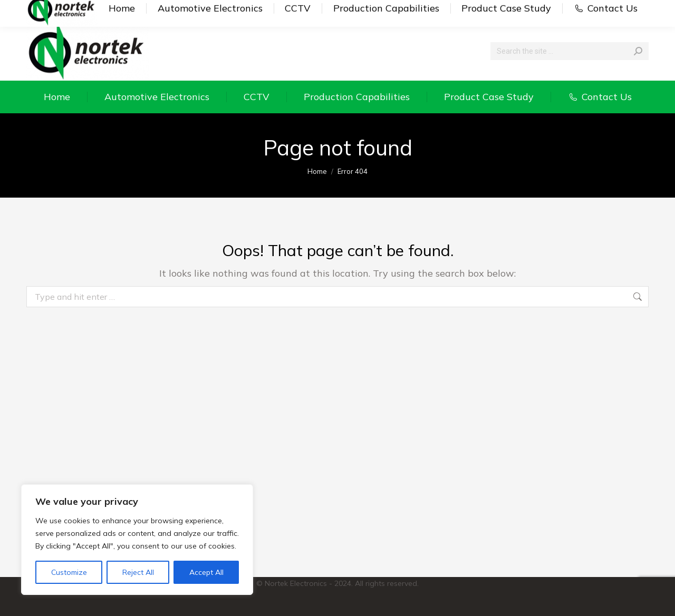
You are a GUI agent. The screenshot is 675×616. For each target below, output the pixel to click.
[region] (137, 540)
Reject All (138, 572)
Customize (69, 572)
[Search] (570, 51)
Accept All (206, 572)
